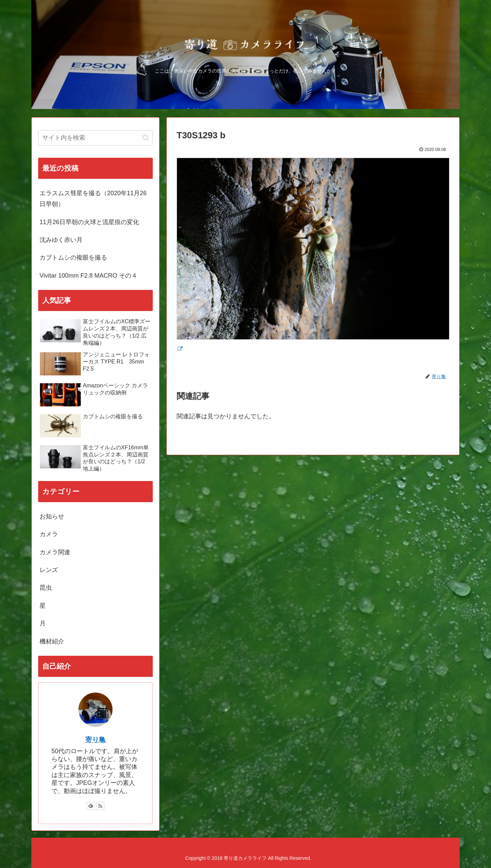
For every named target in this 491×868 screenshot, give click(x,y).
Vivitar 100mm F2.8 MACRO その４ (88, 276)
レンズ (49, 570)
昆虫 (46, 588)
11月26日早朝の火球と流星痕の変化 (89, 222)
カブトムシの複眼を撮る (73, 258)
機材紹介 (52, 641)
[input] (95, 138)
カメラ (49, 534)
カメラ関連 (55, 552)
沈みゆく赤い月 (61, 240)
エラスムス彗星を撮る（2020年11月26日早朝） (93, 199)
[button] (146, 138)
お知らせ (52, 516)
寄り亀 (95, 740)
